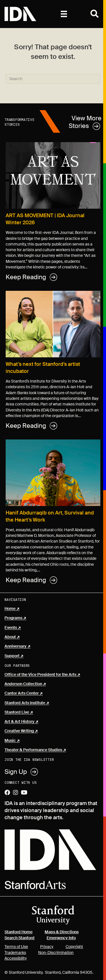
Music (10, 741)
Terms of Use (16, 947)
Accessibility (16, 958)
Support (12, 656)
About (10, 637)
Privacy (47, 947)
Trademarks (15, 953)
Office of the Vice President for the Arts (40, 675)
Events (11, 628)
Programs (13, 618)
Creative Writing (19, 731)
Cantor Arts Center (22, 693)
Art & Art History (20, 722)
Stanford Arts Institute (25, 703)
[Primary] (64, 14)
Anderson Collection (23, 684)
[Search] (53, 79)
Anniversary (16, 646)
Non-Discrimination (56, 953)
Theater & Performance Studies (33, 750)
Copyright (74, 947)
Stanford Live (17, 712)
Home (10, 609)
